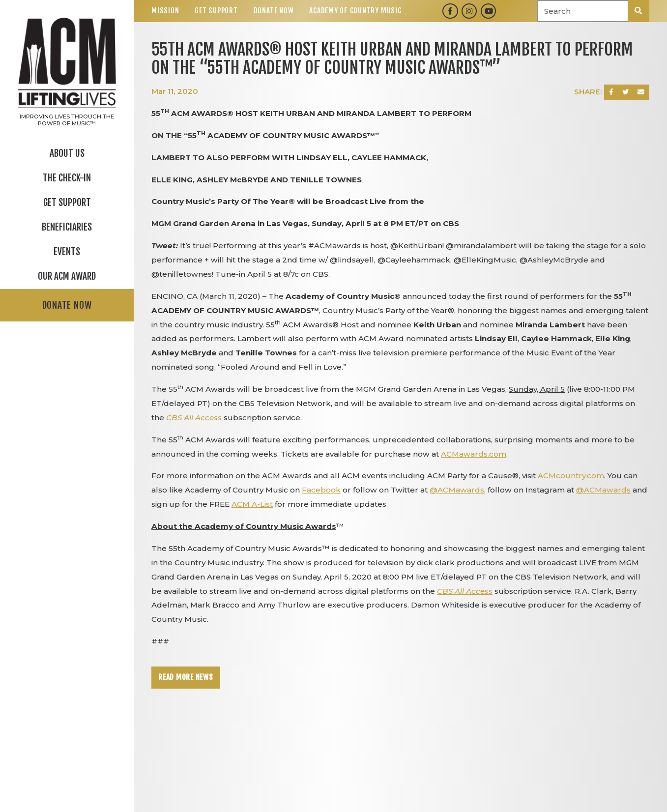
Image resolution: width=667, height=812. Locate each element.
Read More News (186, 677)
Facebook (321, 490)
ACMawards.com (474, 454)
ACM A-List (252, 504)
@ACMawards (457, 490)
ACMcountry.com (571, 476)
